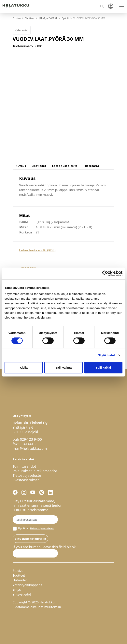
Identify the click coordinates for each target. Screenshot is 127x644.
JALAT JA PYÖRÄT (48, 18)
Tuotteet (30, 18)
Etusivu (17, 18)
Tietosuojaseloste (27, 475)
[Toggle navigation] (122, 7)
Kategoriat (22, 30)
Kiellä (24, 368)
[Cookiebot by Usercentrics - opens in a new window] (105, 273)
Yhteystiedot (22, 594)
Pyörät (65, 18)
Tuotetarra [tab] (91, 166)
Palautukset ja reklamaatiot (35, 471)
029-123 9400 (31, 439)
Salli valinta (64, 368)
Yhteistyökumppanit (28, 585)
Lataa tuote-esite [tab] (65, 166)
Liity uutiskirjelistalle (30, 539)
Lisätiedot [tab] (39, 166)
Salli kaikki (103, 368)
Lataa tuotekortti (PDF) (37, 250)
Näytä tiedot (106, 355)
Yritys (17, 590)
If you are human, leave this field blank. (45, 547)
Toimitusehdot (24, 466)
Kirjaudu (110, 6)
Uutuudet (20, 580)
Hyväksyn (33, 529)
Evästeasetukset (26, 480)
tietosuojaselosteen (42, 528)
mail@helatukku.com (30, 448)
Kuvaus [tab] (21, 166)
